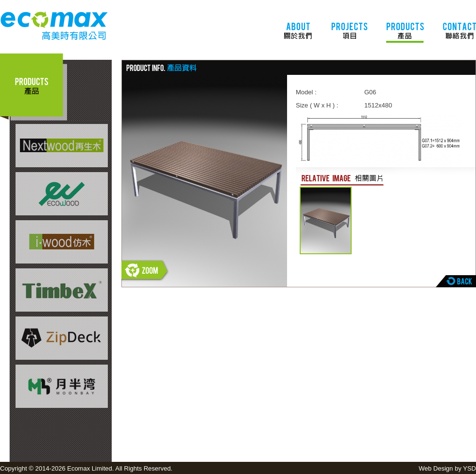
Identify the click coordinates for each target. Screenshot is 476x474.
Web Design (436, 468)
